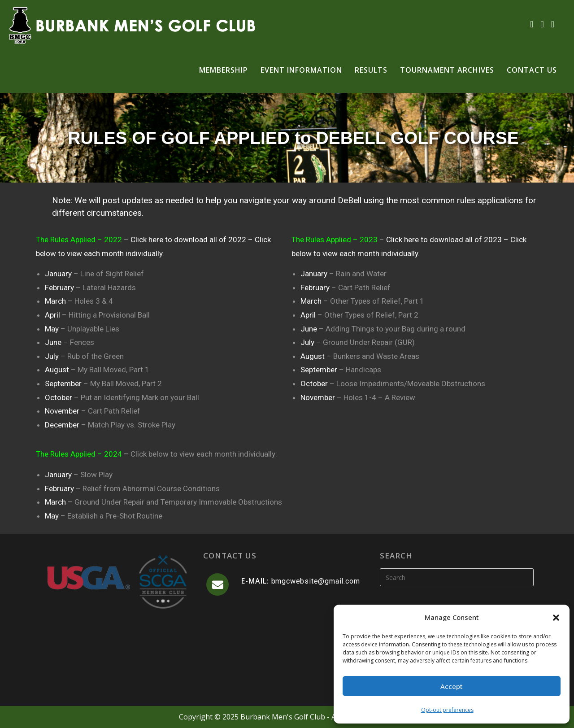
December (63, 425)
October (59, 397)
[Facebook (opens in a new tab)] (532, 24)
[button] (556, 618)
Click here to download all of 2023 (445, 240)
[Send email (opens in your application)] (553, 24)
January (59, 274)
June (54, 342)
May (53, 329)
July (53, 356)
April (53, 315)
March (56, 301)
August (58, 370)
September (64, 384)
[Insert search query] (457, 577)
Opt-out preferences (447, 710)
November (63, 411)
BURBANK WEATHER (287, 654)
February (60, 288)
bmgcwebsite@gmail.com (316, 581)
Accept (452, 686)
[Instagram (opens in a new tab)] (542, 24)
